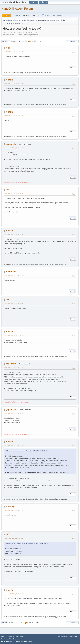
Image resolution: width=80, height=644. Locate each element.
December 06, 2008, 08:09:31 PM (14, 368)
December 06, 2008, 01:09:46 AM (14, 303)
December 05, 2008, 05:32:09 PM (14, 275)
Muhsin (9, 80)
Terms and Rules (67, 637)
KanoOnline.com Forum (17, 9)
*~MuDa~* (63, 20)
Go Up (4, 623)
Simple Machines (18, 637)
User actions (72, 41)
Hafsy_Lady (55, 20)
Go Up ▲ (76, 637)
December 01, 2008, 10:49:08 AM (14, 84)
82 (26, 41)
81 (23, 41)
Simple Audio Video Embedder (10, 639)
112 (40, 41)
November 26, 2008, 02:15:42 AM (14, 52)
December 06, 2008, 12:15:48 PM (14, 335)
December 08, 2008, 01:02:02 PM (14, 445)
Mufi (8, 48)
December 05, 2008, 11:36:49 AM (14, 234)
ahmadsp (10, 506)
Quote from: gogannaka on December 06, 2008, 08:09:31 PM (28, 451)
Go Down (6, 41)
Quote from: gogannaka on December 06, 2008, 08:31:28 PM (28, 544)
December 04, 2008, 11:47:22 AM (14, 116)
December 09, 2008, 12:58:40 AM (14, 538)
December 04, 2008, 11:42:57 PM (14, 148)
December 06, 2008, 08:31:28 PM (14, 413)
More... (73, 67)
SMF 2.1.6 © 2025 (7, 637)
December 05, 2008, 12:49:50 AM (14, 193)
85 (35, 41)
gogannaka (11, 144)
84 (33, 41)
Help (60, 637)
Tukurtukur (11, 272)
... (21, 41)
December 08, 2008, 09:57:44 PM (14, 510)
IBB (8, 190)
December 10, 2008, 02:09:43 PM (14, 594)
